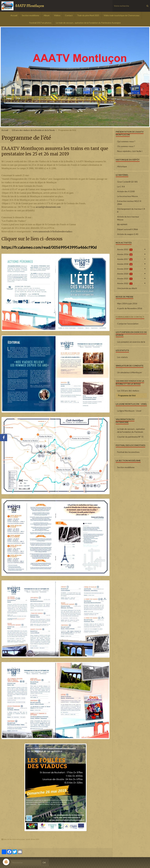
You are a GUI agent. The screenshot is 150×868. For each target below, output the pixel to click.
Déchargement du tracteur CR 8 (131, 210)
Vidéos (57, 15)
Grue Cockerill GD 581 (127, 182)
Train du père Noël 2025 (88, 15)
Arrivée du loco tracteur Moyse (128, 218)
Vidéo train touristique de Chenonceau (122, 15)
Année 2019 (125, 269)
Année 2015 (125, 249)
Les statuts (122, 357)
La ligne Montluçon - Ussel (129, 411)
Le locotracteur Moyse (128, 196)
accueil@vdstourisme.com (48, 207)
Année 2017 (125, 259)
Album (47, 15)
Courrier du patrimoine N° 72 (130, 437)
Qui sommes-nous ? (126, 141)
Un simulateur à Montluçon (129, 372)
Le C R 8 (121, 187)
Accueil (14, 15)
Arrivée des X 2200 (126, 191)
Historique (122, 166)
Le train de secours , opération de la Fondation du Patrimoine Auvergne (88, 23)
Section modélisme (30, 15)
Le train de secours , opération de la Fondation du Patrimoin (131, 430)
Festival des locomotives (128, 452)
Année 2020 (125, 274)
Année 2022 (125, 283)
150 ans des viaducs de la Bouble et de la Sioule (33, 130)
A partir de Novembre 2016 (130, 308)
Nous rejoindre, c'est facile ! (130, 151)
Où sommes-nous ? (126, 146)
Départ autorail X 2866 (128, 229)
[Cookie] (6, 862)
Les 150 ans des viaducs (128, 391)
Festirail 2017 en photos (40, 23)
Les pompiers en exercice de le (131, 342)
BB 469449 (122, 224)
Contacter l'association (128, 324)
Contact (69, 15)
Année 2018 (125, 264)
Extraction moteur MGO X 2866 (129, 203)
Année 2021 (125, 279)
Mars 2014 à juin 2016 (127, 303)
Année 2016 (125, 254)
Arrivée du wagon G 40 (128, 234)
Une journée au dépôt (127, 288)
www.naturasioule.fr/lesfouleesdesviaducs (53, 231)
